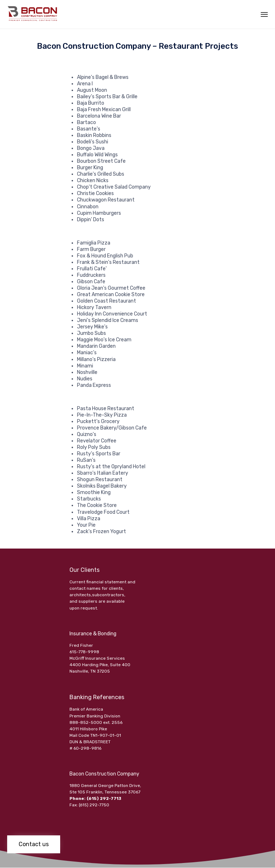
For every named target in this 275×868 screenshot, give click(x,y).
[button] (34, 844)
